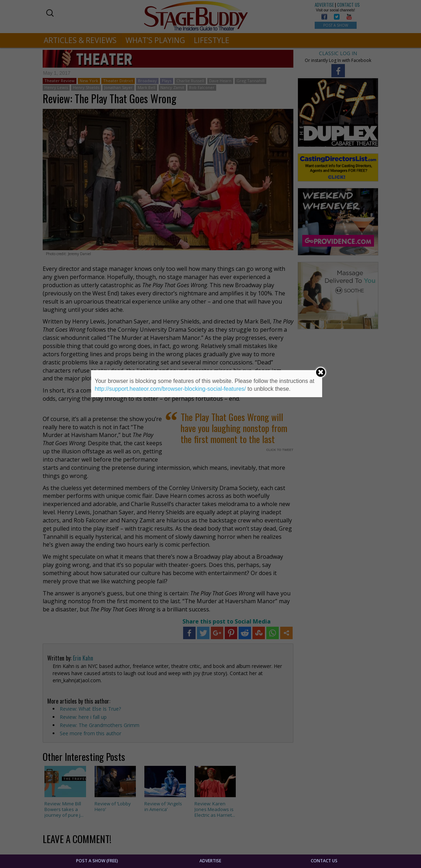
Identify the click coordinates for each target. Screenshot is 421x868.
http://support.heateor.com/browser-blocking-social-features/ (170, 389)
